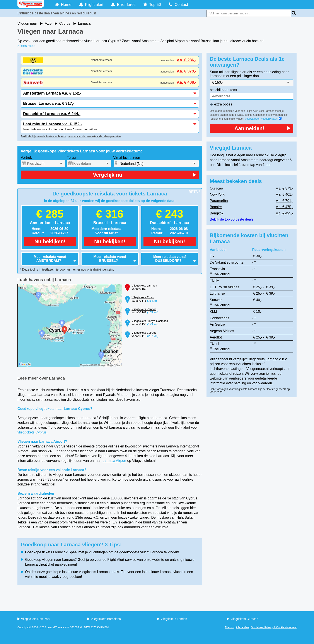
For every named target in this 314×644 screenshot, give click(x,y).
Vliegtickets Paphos (144, 309)
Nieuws (229, 627)
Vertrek (26, 158)
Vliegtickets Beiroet (144, 333)
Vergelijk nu (145, 175)
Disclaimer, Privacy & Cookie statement (274, 627)
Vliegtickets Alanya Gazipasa (150, 321)
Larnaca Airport (114, 461)
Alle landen (242, 627)
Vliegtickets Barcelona (104, 619)
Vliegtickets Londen (172, 619)
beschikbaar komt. (224, 90)
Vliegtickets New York (34, 619)
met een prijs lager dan (241, 76)
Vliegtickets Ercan (143, 297)
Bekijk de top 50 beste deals (232, 219)
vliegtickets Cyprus (32, 432)
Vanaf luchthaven (127, 158)
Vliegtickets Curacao (242, 619)
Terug (71, 158)
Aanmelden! (263, 128)
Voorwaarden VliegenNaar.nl (261, 119)
